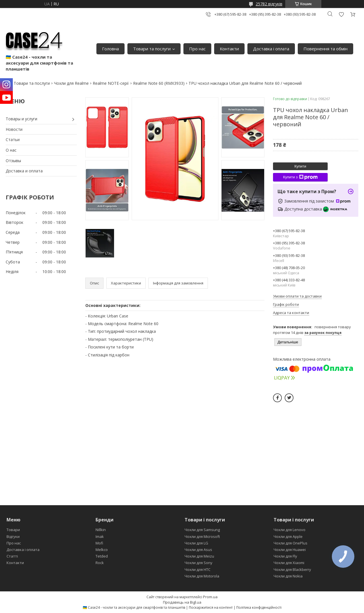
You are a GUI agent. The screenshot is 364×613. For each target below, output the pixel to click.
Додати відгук (341, 14)
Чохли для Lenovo (289, 530)
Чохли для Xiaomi (289, 563)
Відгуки (13, 536)
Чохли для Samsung (202, 530)
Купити (300, 166)
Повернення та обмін (325, 49)
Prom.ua (210, 597)
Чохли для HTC (197, 569)
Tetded (102, 556)
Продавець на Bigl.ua (182, 602)
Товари (13, 530)
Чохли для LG (196, 543)
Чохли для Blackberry (292, 569)
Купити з (300, 177)
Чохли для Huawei (290, 550)
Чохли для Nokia (288, 576)
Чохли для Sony (198, 563)
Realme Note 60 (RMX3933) (159, 83)
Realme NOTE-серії (111, 83)
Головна (110, 49)
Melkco (102, 550)
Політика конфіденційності (259, 607)
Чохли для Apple (288, 536)
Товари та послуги (152, 49)
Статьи (13, 140)
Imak (100, 536)
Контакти (229, 49)
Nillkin (101, 530)
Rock (100, 563)
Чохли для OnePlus (290, 543)
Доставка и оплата (24, 171)
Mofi (99, 543)
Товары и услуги (21, 119)
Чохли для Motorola (202, 576)
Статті (12, 556)
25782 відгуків (269, 4)
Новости (14, 129)
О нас (11, 150)
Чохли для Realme (71, 83)
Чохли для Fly (285, 556)
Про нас (197, 49)
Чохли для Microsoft (202, 536)
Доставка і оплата (271, 49)
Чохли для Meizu (199, 556)
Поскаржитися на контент (211, 607)
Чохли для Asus (198, 550)
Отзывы (13, 161)
